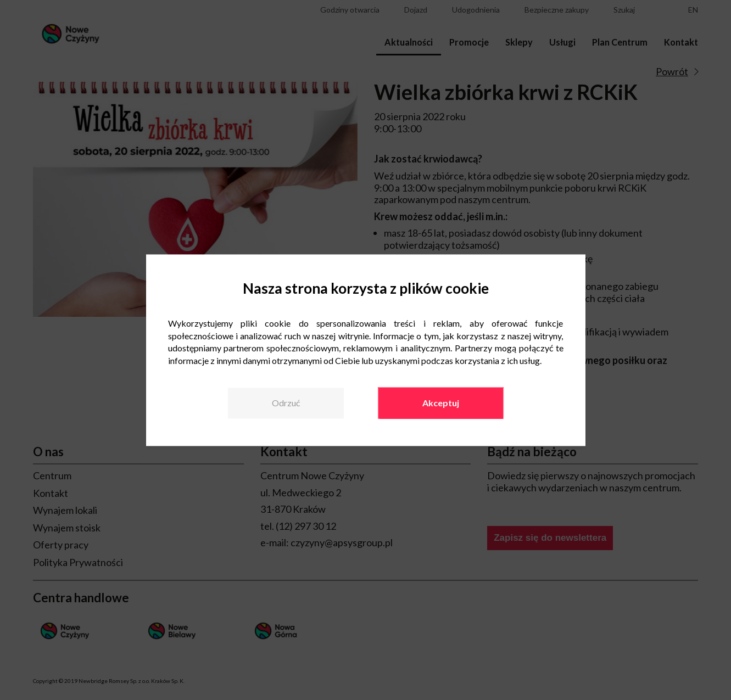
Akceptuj (441, 403)
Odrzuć (286, 403)
